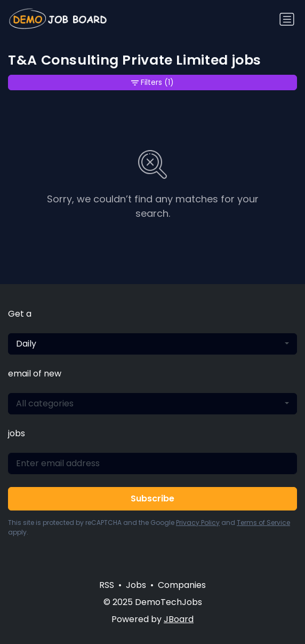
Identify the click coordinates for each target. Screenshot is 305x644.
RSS (107, 585)
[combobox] (152, 344)
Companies (182, 585)
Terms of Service (263, 523)
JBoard (179, 619)
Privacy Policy (198, 523)
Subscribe (152, 498)
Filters (152, 83)
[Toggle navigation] (287, 19)
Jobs (136, 585)
